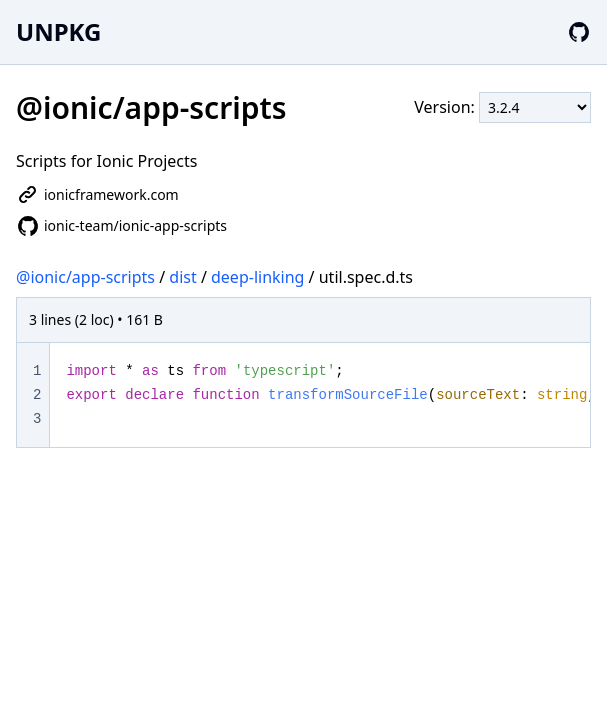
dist (182, 277)
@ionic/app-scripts (85, 277)
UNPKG (58, 31)
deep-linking (257, 277)
